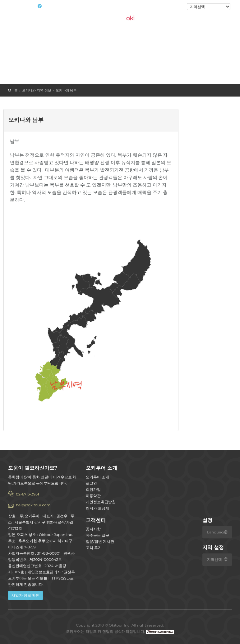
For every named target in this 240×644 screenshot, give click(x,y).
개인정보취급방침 (101, 502)
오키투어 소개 (97, 477)
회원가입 (93, 489)
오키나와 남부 (66, 90)
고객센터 (96, 520)
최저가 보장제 (97, 508)
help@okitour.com (33, 505)
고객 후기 (94, 548)
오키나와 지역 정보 (37, 90)
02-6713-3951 (27, 494)
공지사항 (93, 529)
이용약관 (93, 496)
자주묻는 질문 (97, 535)
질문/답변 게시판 (100, 541)
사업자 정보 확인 (25, 595)
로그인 (176, 7)
